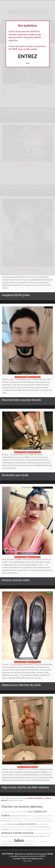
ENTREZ (28, 56)
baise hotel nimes (46, 816)
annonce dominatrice (37, 821)
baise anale (6, 821)
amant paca (23, 812)
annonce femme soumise (17, 833)
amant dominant (15, 830)
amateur (14, 821)
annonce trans (6, 812)
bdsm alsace (29, 844)
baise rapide (14, 844)
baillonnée (5, 841)
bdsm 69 (46, 836)
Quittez (28, 63)
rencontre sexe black (34, 798)
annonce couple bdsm (16, 818)
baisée (40, 830)
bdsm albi (38, 836)
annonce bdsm (27, 824)
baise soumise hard (44, 818)
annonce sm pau (30, 818)
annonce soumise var (29, 830)
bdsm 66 (4, 818)
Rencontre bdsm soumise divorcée (21, 400)
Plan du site (27, 861)
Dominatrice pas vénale (15, 475)
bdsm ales (13, 824)
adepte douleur (13, 827)
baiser (31, 811)
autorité (39, 824)
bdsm (19, 840)
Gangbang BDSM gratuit (16, 295)
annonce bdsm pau (18, 816)
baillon (21, 844)
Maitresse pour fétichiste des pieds (21, 685)
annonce (5, 836)
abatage (15, 812)
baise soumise (23, 821)
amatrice (46, 830)
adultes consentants (27, 827)
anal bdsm (28, 841)
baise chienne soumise (42, 833)
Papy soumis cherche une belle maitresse (25, 787)
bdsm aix (39, 827)
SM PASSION (8, 854)
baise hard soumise (16, 836)
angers (11, 841)
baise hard (29, 836)
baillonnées (36, 841)
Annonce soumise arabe (15, 580)
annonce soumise (33, 816)
